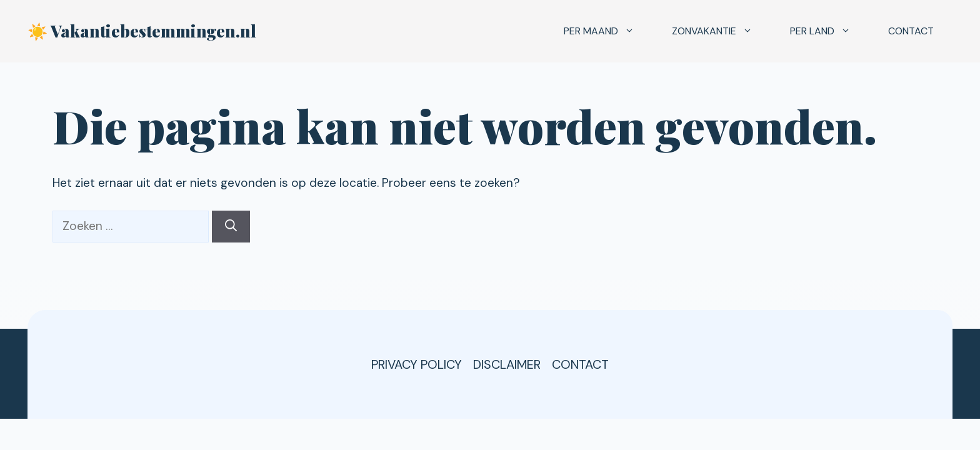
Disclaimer (507, 364)
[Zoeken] (231, 227)
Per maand (608, 31)
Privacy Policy (417, 364)
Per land (830, 31)
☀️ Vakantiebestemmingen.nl (142, 31)
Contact (911, 31)
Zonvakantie (722, 31)
